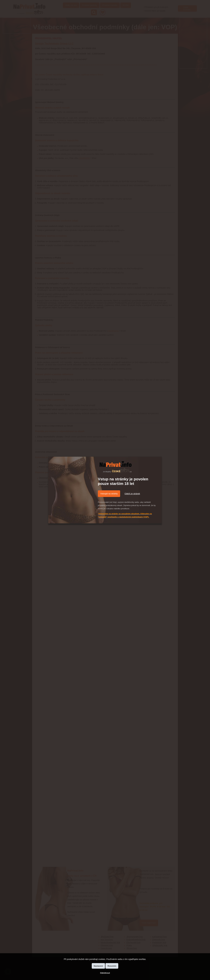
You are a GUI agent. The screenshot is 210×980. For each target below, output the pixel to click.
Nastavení (98, 966)
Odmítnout (105, 973)
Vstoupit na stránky (109, 494)
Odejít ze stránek (132, 494)
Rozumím (112, 966)
